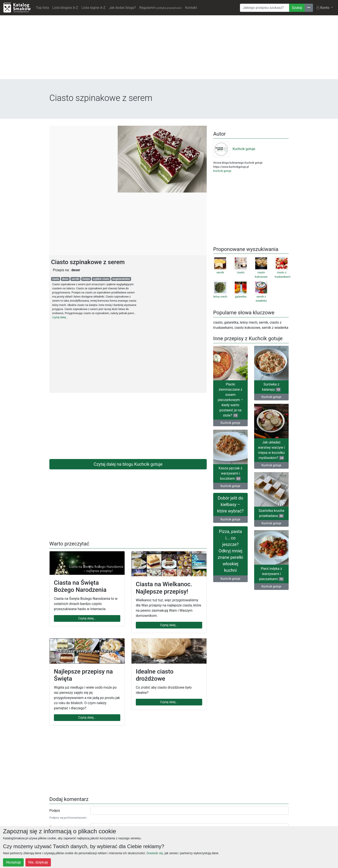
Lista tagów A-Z (93, 8)
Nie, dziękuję (38, 862)
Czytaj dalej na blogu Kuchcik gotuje (128, 464)
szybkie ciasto (101, 279)
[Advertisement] (169, 49)
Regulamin (160, 8)
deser (65, 279)
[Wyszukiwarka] (265, 8)
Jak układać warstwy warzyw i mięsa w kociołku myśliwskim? (271, 450)
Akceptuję (13, 862)
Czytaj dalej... (87, 618)
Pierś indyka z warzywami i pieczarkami (271, 574)
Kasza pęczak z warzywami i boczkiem (230, 473)
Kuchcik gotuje (234, 149)
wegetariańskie (121, 279)
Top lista (42, 8)
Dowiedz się (155, 853)
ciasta (56, 279)
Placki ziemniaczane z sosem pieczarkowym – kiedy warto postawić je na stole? (230, 400)
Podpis (55, 811)
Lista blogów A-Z (65, 8)
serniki (76, 279)
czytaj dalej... (60, 317)
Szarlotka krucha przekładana (271, 513)
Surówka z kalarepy (271, 387)
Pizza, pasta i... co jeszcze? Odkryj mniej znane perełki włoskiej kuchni (230, 551)
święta (86, 279)
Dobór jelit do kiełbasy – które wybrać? (231, 505)
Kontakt (191, 8)
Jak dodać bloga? (122, 8)
